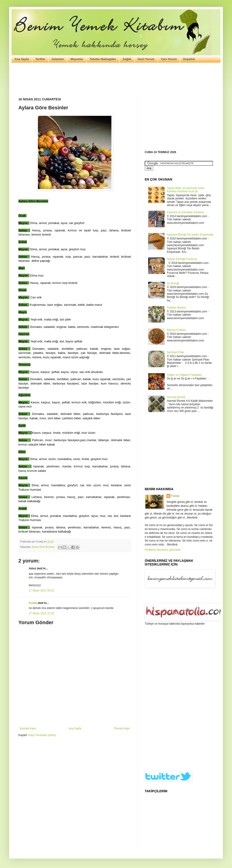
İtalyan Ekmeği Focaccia (182, 259)
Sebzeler (58, 59)
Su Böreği (173, 283)
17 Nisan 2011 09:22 (41, 591)
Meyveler (77, 59)
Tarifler (40, 59)
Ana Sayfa (22, 59)
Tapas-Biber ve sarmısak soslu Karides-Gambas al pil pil (186, 190)
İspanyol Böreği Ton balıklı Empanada (190, 235)
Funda (33, 603)
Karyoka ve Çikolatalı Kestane (185, 212)
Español (189, 59)
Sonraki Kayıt (28, 728)
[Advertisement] (116, 80)
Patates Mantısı (177, 308)
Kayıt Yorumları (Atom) (42, 735)
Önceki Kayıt (122, 728)
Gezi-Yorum (146, 59)
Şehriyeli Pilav (176, 352)
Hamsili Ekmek (176, 397)
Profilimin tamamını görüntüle (163, 550)
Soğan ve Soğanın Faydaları (184, 375)
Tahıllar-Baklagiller (103, 59)
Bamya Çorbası (177, 330)
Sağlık (127, 59)
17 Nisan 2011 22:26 (41, 613)
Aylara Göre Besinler (43, 547)
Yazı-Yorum (169, 59)
